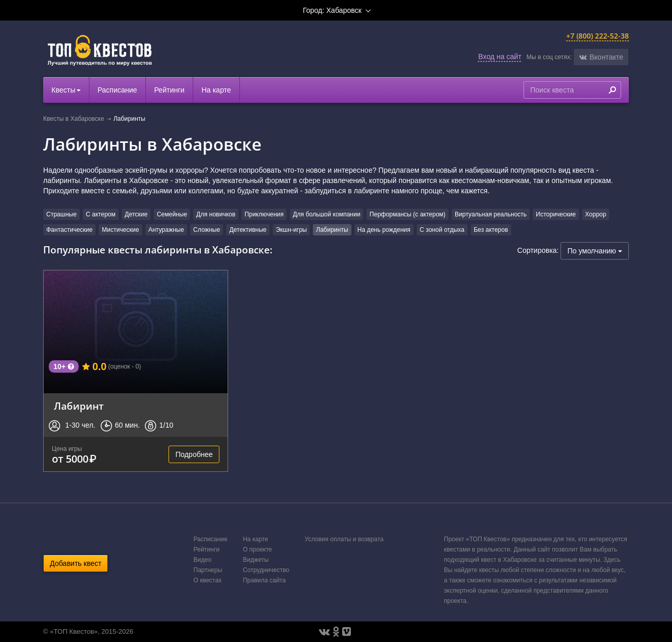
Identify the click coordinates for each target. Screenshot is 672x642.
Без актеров (491, 230)
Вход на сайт (500, 57)
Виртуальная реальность (491, 214)
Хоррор (596, 214)
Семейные (172, 214)
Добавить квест (76, 563)
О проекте (258, 549)
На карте (216, 90)
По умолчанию (595, 251)
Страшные (61, 214)
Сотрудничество (266, 570)
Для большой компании (326, 214)
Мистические (120, 230)
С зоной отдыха (442, 230)
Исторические (556, 214)
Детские (136, 214)
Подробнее (194, 454)
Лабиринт (79, 406)
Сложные (207, 230)
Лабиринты (332, 230)
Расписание (117, 90)
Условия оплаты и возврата (344, 539)
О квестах (208, 580)
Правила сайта (264, 580)
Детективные (248, 230)
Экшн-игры (292, 230)
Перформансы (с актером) (407, 214)
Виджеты (256, 560)
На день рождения (384, 230)
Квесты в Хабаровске (74, 119)
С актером (101, 214)
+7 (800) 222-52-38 (598, 36)
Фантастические (69, 230)
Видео (203, 560)
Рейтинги (169, 90)
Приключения (264, 214)
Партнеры (208, 570)
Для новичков (216, 214)
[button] (601, 57)
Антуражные (166, 230)
